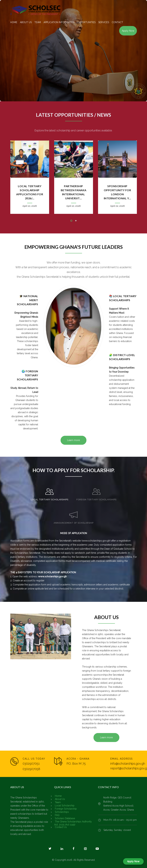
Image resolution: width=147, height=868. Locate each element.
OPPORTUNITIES (86, 22)
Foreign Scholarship (66, 809)
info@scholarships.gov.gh (128, 764)
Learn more (73, 440)
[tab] (50, 493)
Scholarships (62, 812)
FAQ (57, 815)
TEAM (38, 22)
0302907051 (31, 764)
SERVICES (104, 22)
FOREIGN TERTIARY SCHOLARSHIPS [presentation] (96, 500)
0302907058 (31, 769)
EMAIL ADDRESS (122, 759)
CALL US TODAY (34, 759)
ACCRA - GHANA (78, 759)
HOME (14, 22)
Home (58, 796)
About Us (60, 799)
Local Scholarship (65, 806)
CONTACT (117, 22)
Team (58, 802)
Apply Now (128, 31)
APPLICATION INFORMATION (59, 22)
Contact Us (61, 827)
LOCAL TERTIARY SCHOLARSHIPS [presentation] (50, 500)
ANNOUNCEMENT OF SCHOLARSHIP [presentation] (74, 523)
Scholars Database (65, 818)
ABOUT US (26, 22)
